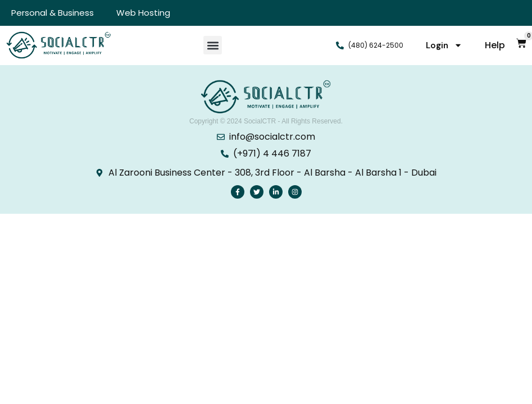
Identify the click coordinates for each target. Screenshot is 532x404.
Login (444, 45)
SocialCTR (260, 121)
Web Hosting (143, 13)
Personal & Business (53, 13)
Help (495, 45)
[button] (213, 45)
